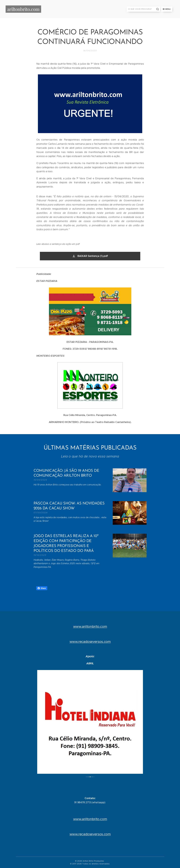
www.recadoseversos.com (90, 642)
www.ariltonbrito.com (90, 627)
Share (42, 588)
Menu (167, 9)
